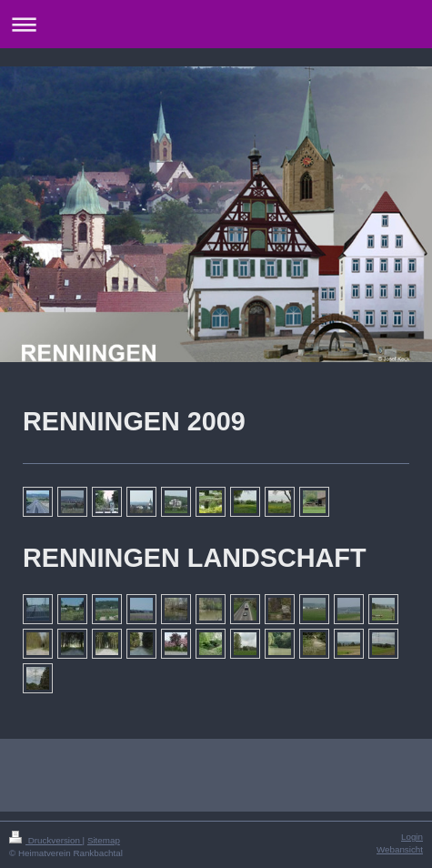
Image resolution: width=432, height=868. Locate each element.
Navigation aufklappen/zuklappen (216, 24)
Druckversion (46, 840)
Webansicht (400, 849)
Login (412, 837)
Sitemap (104, 840)
